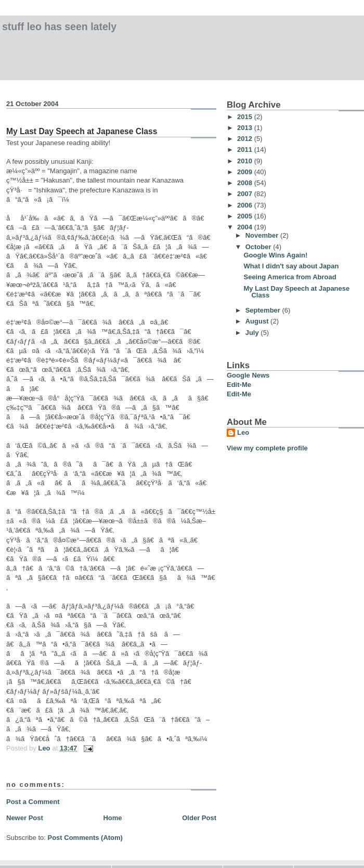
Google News (248, 375)
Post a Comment (33, 802)
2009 (246, 172)
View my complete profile (267, 448)
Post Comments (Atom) (85, 838)
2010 (246, 161)
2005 (246, 216)
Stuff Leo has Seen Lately (59, 27)
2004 (246, 227)
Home (112, 818)
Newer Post (25, 818)
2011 (246, 150)
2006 (246, 205)
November (263, 235)
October (259, 247)
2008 (246, 183)
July (253, 333)
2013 (246, 128)
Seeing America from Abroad (290, 277)
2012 (246, 139)
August (258, 321)
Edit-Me (239, 385)
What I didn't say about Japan (291, 266)
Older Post (199, 818)
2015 (246, 117)
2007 (246, 194)
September (264, 310)
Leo (243, 432)
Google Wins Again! (275, 255)
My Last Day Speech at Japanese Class (296, 292)
